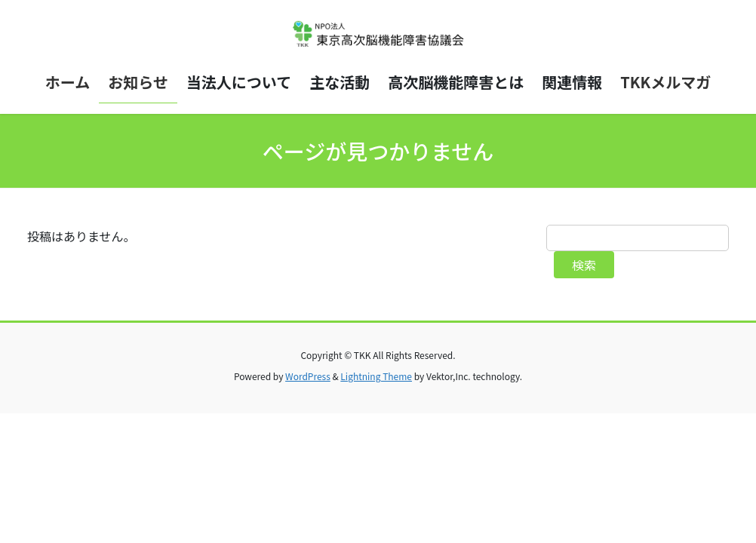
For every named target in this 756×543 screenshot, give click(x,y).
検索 (584, 265)
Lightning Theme (376, 376)
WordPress (308, 376)
